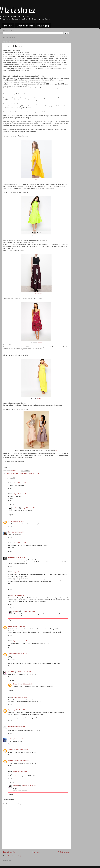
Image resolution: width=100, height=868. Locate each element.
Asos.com (38, 236)
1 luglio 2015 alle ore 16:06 (19, 710)
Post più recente (9, 852)
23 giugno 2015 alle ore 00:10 (20, 697)
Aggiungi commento (9, 800)
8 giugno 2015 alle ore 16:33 (19, 557)
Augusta (10, 710)
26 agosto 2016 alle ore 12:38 (20, 771)
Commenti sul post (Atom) (15, 856)
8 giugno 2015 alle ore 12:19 (20, 543)
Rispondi (10, 488)
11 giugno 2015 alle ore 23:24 (25, 684)
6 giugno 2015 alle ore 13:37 (20, 483)
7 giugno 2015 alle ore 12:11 (19, 494)
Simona (10, 726)
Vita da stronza (18, 11)
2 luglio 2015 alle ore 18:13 (19, 726)
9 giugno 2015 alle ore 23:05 (20, 626)
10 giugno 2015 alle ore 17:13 (24, 672)
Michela (10, 557)
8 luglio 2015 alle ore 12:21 (18, 739)
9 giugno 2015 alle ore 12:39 (28, 611)
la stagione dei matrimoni (12, 473)
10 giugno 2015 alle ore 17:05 (20, 654)
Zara (36, 179)
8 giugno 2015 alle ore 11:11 (17, 532)
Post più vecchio (63, 852)
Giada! (10, 739)
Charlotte (10, 654)
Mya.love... (11, 750)
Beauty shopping (43, 26)
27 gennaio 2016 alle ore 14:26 (21, 750)
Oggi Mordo (16, 508)
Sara (9, 532)
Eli (9, 521)
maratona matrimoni (24, 473)
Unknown (10, 626)
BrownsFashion (38, 294)
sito (56, 451)
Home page (8, 26)
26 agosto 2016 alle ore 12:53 (29, 786)
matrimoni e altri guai (34, 473)
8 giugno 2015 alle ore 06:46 (17, 521)
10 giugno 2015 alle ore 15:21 (20, 641)
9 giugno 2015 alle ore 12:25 (20, 572)
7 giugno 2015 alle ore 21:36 (28, 508)
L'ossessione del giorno (25, 26)
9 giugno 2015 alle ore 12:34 (17, 595)
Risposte (12, 505)
